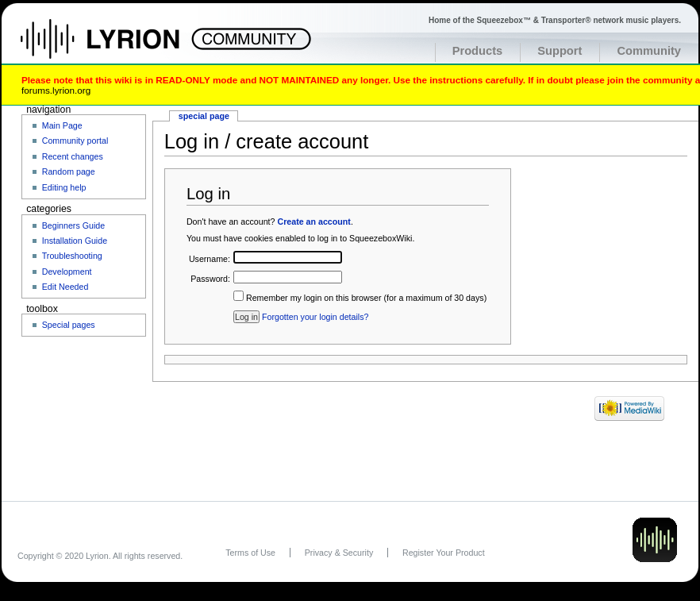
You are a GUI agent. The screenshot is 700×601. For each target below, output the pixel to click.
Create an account (313, 222)
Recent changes (73, 156)
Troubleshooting (72, 256)
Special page (204, 116)
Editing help (64, 187)
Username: (210, 259)
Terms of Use (250, 553)
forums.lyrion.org (56, 90)
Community (649, 51)
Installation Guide (75, 241)
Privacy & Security (339, 553)
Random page (69, 171)
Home (117, 47)
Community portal (75, 141)
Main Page (62, 125)
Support (560, 51)
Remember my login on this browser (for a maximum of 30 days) (366, 298)
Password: (210, 279)
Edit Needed (65, 287)
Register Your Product (444, 553)
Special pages (69, 325)
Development (67, 272)
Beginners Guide (73, 225)
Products (478, 51)
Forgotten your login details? (315, 317)
